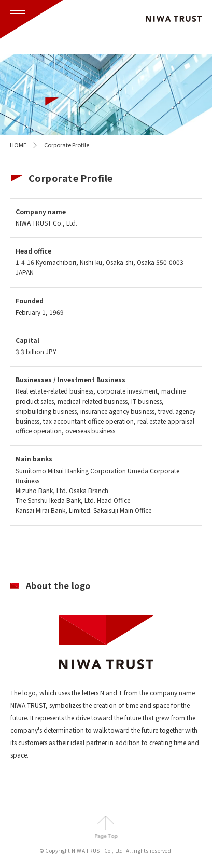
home (18, 145)
